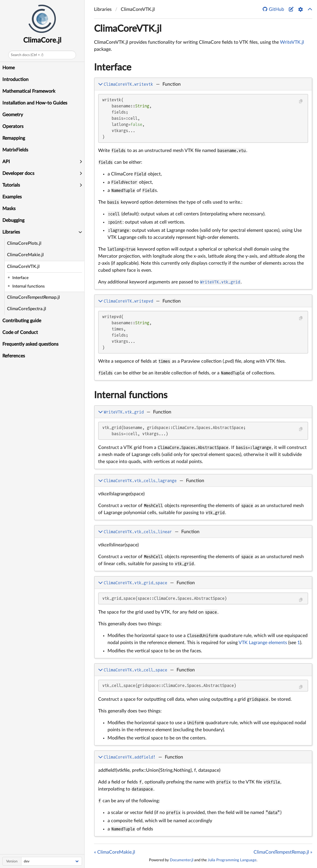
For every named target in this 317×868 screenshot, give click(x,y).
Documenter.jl (182, 860)
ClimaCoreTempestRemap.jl (33, 297)
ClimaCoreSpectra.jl (27, 309)
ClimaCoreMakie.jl (25, 255)
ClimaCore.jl (42, 40)
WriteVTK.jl (292, 42)
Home (9, 68)
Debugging (13, 220)
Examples (12, 197)
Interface (113, 67)
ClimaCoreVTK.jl (23, 267)
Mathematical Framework (29, 91)
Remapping (14, 138)
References (14, 356)
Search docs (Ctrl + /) (27, 55)
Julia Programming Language (232, 860)
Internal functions (131, 395)
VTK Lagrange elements (263, 643)
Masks (9, 209)
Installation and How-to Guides (35, 103)
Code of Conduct (20, 332)
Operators (13, 126)
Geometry (13, 115)
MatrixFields (15, 150)
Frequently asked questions (30, 344)
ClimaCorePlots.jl (24, 243)
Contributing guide (22, 321)
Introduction (15, 80)
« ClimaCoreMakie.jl (115, 852)
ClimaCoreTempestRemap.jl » (283, 852)
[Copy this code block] (301, 101)
